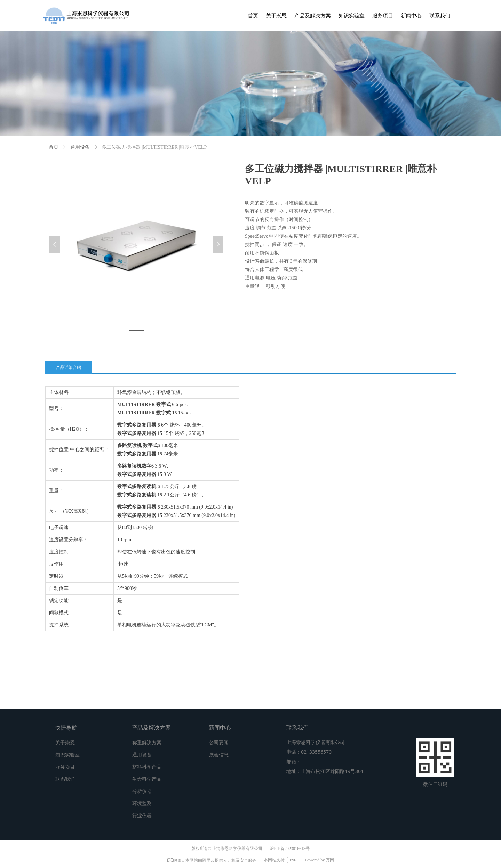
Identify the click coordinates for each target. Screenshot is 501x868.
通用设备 (80, 147)
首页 (54, 147)
